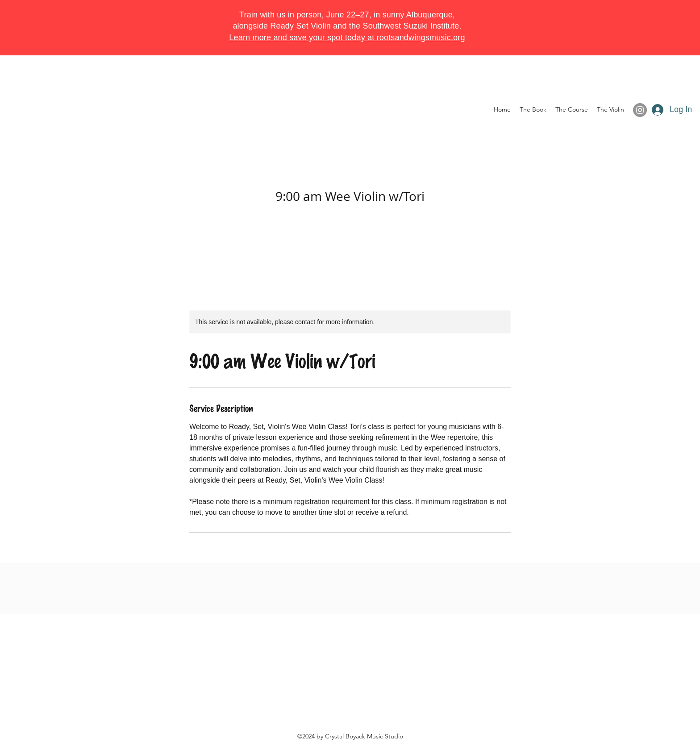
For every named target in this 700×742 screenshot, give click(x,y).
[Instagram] (640, 110)
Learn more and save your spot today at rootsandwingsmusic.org (347, 38)
